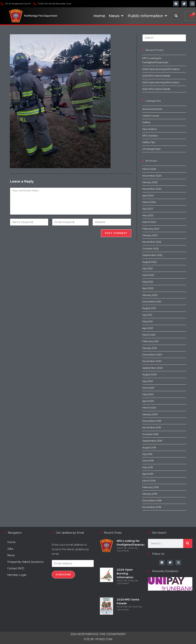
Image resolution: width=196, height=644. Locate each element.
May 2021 (148, 321)
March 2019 (149, 481)
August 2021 (149, 308)
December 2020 (152, 355)
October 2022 (151, 248)
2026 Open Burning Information (161, 69)
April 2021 (148, 328)
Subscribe (63, 574)
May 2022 (148, 282)
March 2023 (149, 222)
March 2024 (149, 202)
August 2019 (149, 447)
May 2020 (148, 394)
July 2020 (148, 381)
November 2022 (152, 242)
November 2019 (152, 427)
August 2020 (150, 374)
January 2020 (150, 414)
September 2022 (152, 255)
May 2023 (148, 215)
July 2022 (148, 268)
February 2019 (151, 487)
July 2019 (147, 454)
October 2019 (150, 434)
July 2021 (147, 315)
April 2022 (148, 288)
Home (11, 542)
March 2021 (149, 335)
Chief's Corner (151, 116)
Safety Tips (149, 142)
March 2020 (149, 408)
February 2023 (151, 229)
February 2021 (150, 341)
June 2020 (148, 388)
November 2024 (152, 189)
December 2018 (152, 500)
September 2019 (152, 441)
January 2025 (150, 182)
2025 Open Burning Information (161, 82)
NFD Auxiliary (150, 136)
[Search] (188, 543)
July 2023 (148, 209)
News (11, 555)
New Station (150, 129)
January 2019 (150, 494)
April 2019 (148, 474)
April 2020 (148, 401)
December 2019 (152, 421)
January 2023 (150, 235)
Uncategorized (151, 149)
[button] (176, 16)
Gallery (146, 122)
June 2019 (148, 461)
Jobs (10, 549)
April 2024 (148, 195)
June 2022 (148, 275)
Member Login (17, 575)
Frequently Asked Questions (25, 562)
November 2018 (152, 507)
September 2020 (153, 368)
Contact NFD (16, 568)
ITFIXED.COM (103, 639)
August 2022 (149, 262)
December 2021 (152, 302)
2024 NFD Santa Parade (156, 89)
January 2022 (150, 295)
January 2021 (150, 348)
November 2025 (152, 176)
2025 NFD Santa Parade (156, 76)
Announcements (152, 109)
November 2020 (152, 361)
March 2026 (149, 169)
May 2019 (148, 467)
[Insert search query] (164, 38)
